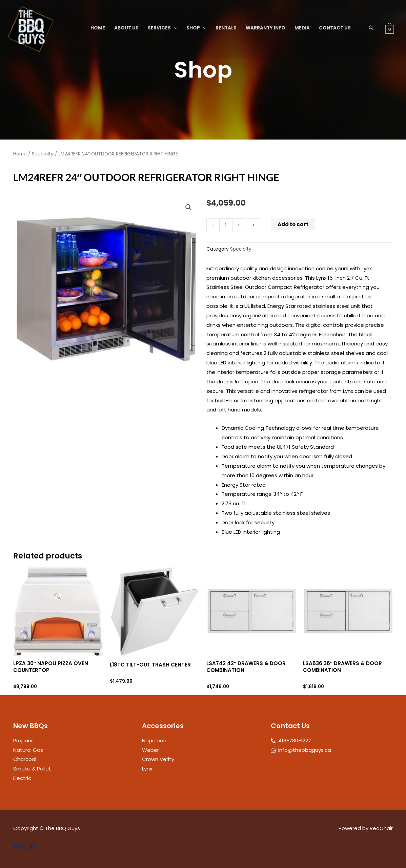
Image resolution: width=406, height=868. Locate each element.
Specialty (43, 154)
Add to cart (293, 224)
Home (20, 154)
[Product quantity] (226, 225)
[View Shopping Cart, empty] (390, 29)
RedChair (381, 828)
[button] (371, 28)
